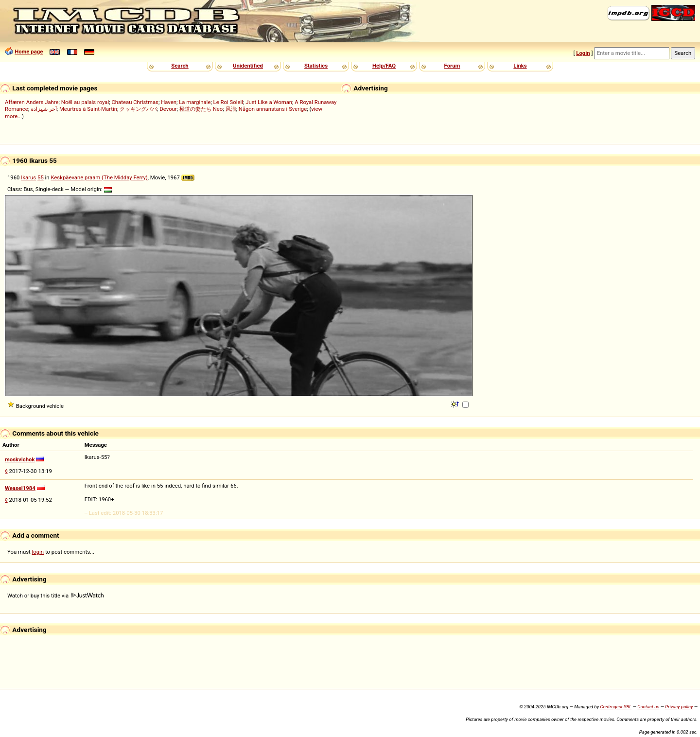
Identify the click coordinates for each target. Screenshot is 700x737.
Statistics (316, 66)
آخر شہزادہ (44, 109)
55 (41, 177)
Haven (169, 102)
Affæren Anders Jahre (32, 102)
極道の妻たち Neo (201, 109)
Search (180, 66)
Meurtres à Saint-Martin (88, 109)
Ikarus (28, 177)
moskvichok (20, 459)
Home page (29, 52)
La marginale (195, 102)
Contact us (648, 707)
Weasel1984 (20, 488)
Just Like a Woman (269, 102)
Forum (452, 66)
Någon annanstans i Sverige (273, 109)
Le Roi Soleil (228, 102)
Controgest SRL (616, 707)
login (38, 552)
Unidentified (248, 66)
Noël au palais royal (85, 102)
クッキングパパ (138, 109)
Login (583, 53)
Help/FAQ (384, 66)
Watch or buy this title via (55, 596)
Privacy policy (679, 707)
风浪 (231, 109)
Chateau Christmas (135, 102)
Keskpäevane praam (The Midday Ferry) (99, 177)
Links (520, 66)
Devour (168, 109)
